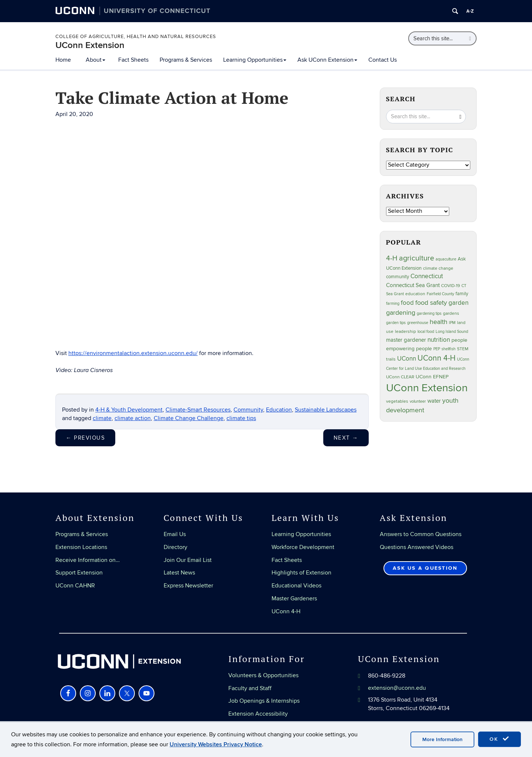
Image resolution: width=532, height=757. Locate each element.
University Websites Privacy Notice (216, 744)
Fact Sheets (133, 60)
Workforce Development (303, 547)
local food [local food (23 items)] (426, 332)
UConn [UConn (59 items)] (407, 359)
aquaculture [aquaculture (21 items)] (446, 259)
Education (279, 410)
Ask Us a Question (425, 568)
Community (248, 410)
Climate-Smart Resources (198, 410)
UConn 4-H (286, 611)
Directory (175, 547)
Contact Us (383, 60)
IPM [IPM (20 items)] (452, 323)
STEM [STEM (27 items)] (463, 349)
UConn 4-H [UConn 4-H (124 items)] (436, 358)
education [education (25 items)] (415, 294)
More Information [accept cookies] (442, 739)
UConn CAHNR (75, 586)
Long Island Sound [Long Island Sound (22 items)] (452, 332)
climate (102, 418)
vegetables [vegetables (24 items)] (397, 401)
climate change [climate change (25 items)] (438, 268)
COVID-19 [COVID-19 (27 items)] (451, 286)
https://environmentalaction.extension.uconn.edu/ (133, 353)
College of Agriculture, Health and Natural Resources (136, 37)
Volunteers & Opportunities (263, 675)
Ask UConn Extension (327, 60)
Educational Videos (296, 586)
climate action (133, 418)
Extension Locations (81, 547)
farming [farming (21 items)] (393, 304)
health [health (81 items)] (439, 322)
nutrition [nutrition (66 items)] (439, 340)
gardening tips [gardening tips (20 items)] (429, 313)
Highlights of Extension (301, 573)
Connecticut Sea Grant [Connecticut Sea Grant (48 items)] (413, 285)
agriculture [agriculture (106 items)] (417, 258)
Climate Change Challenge (189, 418)
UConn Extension (90, 45)
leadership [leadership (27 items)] (405, 332)
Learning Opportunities (255, 60)
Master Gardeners (294, 599)
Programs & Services (186, 60)
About (96, 60)
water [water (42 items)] (434, 401)
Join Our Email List (188, 560)
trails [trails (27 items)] (391, 359)
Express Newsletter (188, 586)
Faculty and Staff (250, 688)
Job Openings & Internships (264, 701)
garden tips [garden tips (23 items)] (396, 323)
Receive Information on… (88, 560)
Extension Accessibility (258, 714)
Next (346, 438)
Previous (85, 438)
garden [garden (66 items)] (458, 303)
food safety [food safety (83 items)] (431, 303)
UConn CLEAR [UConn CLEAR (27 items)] (400, 377)
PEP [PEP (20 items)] (437, 349)
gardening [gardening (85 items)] (401, 313)
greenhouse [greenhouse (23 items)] (418, 323)
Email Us (175, 534)
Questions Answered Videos (417, 547)
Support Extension (79, 573)
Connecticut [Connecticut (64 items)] (427, 276)
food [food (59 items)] (407, 303)
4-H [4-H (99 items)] (392, 258)
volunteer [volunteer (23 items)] (418, 401)
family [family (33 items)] (462, 294)
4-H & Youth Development (129, 410)
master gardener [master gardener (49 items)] (406, 340)
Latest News (179, 573)
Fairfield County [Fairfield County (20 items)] (440, 294)
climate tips (241, 418)
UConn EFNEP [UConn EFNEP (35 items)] (432, 377)
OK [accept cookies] (499, 739)
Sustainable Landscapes (326, 410)
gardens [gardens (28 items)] (451, 313)
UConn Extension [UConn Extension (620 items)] (427, 388)
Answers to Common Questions (421, 534)
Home (63, 60)
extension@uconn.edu (397, 688)
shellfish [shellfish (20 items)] (449, 349)
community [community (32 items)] (398, 277)
